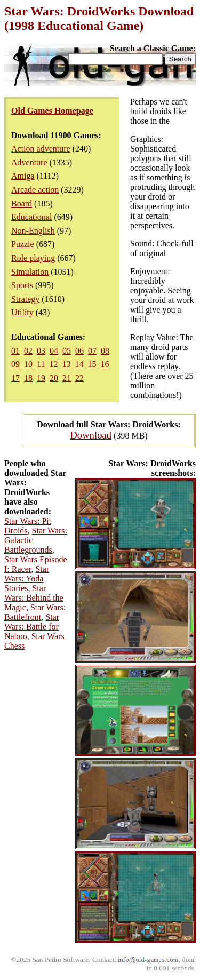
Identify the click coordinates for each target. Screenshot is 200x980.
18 (28, 378)
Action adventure (41, 149)
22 (79, 378)
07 (92, 351)
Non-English (33, 231)
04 (54, 351)
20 (54, 378)
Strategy (25, 299)
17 (15, 378)
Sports (22, 285)
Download (91, 435)
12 (53, 364)
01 (15, 351)
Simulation (30, 272)
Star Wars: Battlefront (35, 612)
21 (67, 378)
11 (41, 364)
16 (105, 364)
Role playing (33, 258)
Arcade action (35, 190)
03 (41, 351)
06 (79, 351)
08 (105, 351)
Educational (31, 217)
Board (22, 204)
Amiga (23, 176)
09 (15, 364)
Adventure (29, 162)
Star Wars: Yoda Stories (27, 579)
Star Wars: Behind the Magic (34, 598)
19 (41, 378)
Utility (22, 312)
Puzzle (23, 244)
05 (67, 351)
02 (28, 351)
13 (66, 364)
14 (79, 364)
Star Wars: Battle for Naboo (32, 627)
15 (92, 364)
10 (28, 364)
